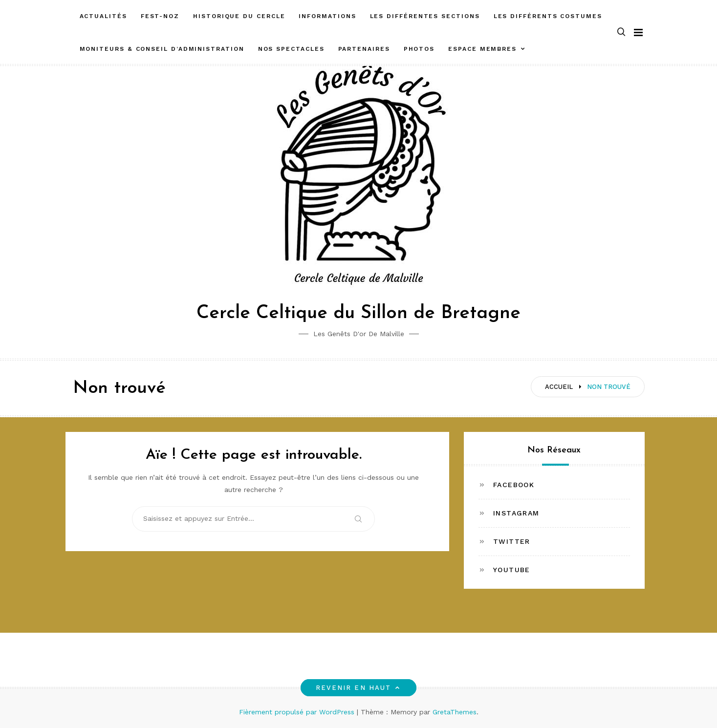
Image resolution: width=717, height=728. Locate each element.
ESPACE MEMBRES (482, 49)
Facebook (514, 485)
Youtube (512, 570)
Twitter (512, 541)
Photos (419, 49)
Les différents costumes (548, 16)
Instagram (516, 513)
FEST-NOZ (160, 16)
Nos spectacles (291, 49)
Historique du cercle (239, 16)
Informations (327, 16)
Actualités (103, 16)
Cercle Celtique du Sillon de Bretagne (358, 313)
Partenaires (364, 49)
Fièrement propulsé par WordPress (298, 712)
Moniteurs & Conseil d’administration (162, 49)
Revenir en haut (358, 688)
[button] (621, 32)
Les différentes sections (425, 16)
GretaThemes (455, 712)
